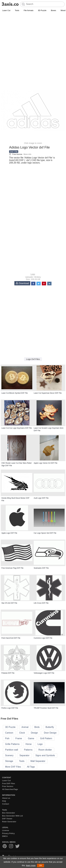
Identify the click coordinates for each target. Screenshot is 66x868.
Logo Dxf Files (33, 359)
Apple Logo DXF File (9, 533)
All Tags (31, 767)
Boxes (53, 10)
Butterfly (50, 727)
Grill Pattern (46, 738)
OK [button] (41, 865)
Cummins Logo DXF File (43, 638)
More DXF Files (13, 767)
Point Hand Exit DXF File (11, 638)
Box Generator (9, 813)
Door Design (50, 733)
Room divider (45, 750)
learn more (31, 865)
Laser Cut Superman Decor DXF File (48, 393)
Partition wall (12, 750)
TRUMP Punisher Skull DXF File (46, 708)
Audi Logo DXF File (41, 498)
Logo (33, 274)
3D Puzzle (42, 10)
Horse (29, 744)
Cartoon (9, 733)
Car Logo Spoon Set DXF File (45, 533)
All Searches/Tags (10, 789)
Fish (7, 738)
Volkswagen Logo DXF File (44, 673)
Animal (25, 727)
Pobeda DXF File (8, 673)
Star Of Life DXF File (9, 603)
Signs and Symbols (45, 755)
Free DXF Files (9, 783)
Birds (37, 727)
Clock (22, 733)
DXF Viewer (7, 819)
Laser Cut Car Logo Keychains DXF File (17, 428)
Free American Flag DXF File (12, 568)
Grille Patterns (12, 744)
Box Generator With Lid (12, 816)
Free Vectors (8, 786)
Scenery (9, 755)
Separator (24, 755)
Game (31, 738)
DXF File (14, 152)
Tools (17, 10)
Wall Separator (38, 761)
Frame (19, 738)
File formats (29, 10)
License (6, 830)
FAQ (4, 801)
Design (34, 733)
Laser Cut (6, 10)
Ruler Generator (9, 822)
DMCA (5, 836)
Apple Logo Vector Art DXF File (46, 463)
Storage (9, 761)
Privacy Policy (8, 833)
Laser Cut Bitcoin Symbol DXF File (15, 393)
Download (22, 283)
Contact (6, 804)
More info (27, 154)
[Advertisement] (33, 46)
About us (6, 798)
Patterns (28, 750)
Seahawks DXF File (41, 568)
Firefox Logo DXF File (10, 708)
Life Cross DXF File (41, 603)
